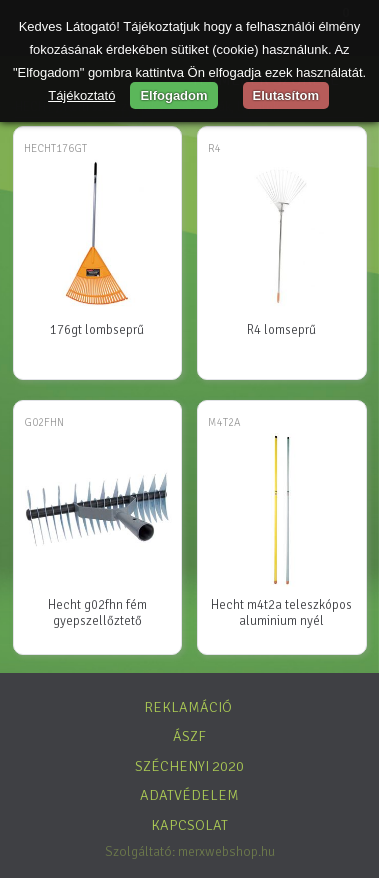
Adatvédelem (189, 795)
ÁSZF (189, 736)
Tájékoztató (81, 95)
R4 (214, 148)
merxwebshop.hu (226, 851)
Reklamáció (188, 707)
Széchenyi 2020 (189, 766)
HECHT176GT (55, 148)
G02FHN (44, 422)
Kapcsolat (189, 825)
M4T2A (224, 422)
